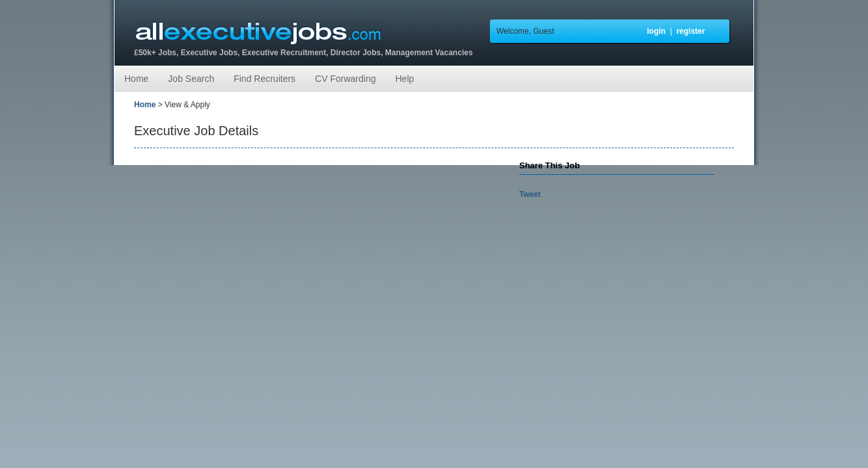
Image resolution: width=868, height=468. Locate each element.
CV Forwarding (345, 79)
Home (136, 79)
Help (404, 79)
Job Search (191, 79)
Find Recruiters (264, 79)
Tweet (530, 194)
